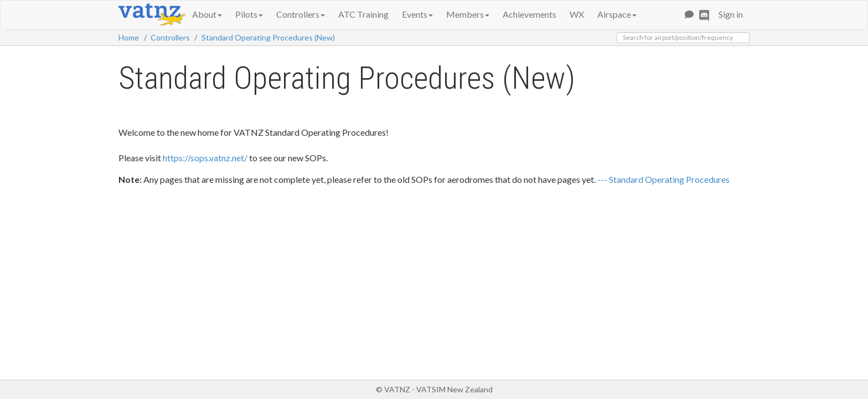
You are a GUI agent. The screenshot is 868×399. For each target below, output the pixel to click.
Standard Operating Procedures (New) (268, 37)
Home (129, 37)
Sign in (731, 14)
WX (577, 14)
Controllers (301, 14)
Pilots (249, 14)
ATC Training (363, 14)
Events (417, 14)
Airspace (617, 14)
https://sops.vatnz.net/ (205, 158)
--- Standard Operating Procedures (663, 179)
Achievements (529, 14)
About (207, 14)
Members (468, 14)
